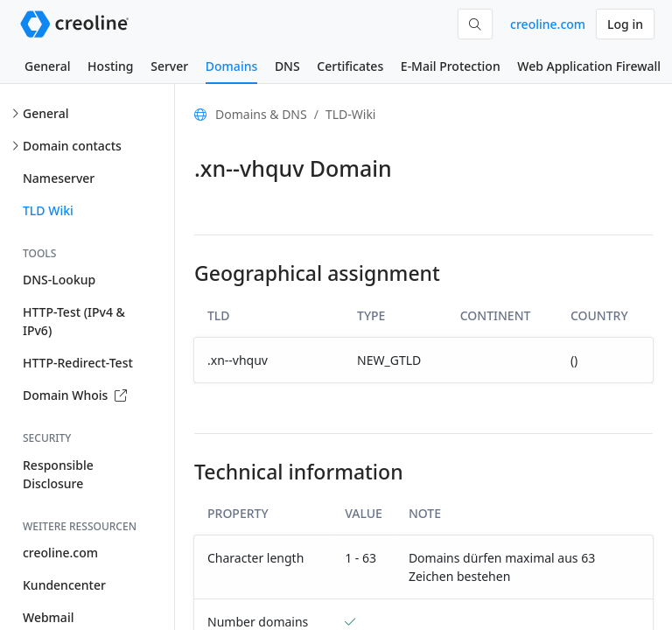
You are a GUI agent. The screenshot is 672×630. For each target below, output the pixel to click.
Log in (625, 24)
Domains (231, 66)
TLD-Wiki (351, 114)
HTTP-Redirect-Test (78, 363)
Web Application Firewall (589, 66)
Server (169, 66)
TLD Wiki (48, 210)
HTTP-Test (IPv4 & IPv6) (74, 321)
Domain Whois (75, 395)
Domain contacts (72, 146)
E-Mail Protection (451, 66)
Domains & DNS (261, 114)
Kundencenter (64, 585)
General (47, 66)
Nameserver (59, 178)
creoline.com (548, 24)
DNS (287, 66)
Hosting (110, 66)
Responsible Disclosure (58, 474)
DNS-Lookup (59, 280)
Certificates (350, 66)
